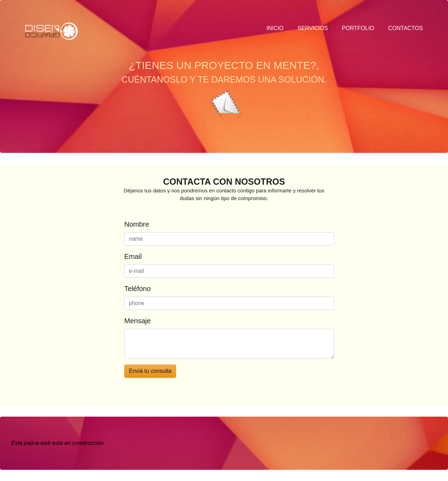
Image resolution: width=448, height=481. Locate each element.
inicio (275, 28)
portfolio (358, 28)
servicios (313, 28)
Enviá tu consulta (150, 371)
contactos (405, 28)
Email (133, 256)
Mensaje (138, 321)
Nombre (137, 224)
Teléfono (138, 289)
